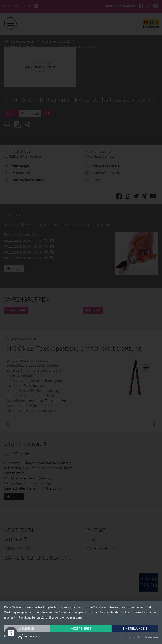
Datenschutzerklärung (148, 637)
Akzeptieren (81, 629)
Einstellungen (135, 629)
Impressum (131, 637)
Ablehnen (27, 629)
